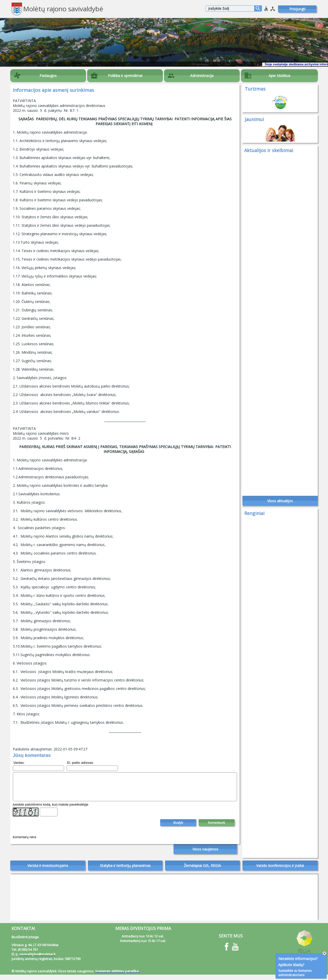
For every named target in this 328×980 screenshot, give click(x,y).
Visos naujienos (205, 854)
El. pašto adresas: (80, 763)
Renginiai (254, 516)
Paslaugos (48, 76)
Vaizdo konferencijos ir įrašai (280, 871)
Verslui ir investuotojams (48, 871)
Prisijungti (297, 9)
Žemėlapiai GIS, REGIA (202, 871)
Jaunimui (254, 119)
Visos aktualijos (280, 504)
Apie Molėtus (279, 76)
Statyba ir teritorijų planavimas (125, 871)
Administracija (202, 76)
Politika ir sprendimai (125, 76)
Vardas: (19, 763)
